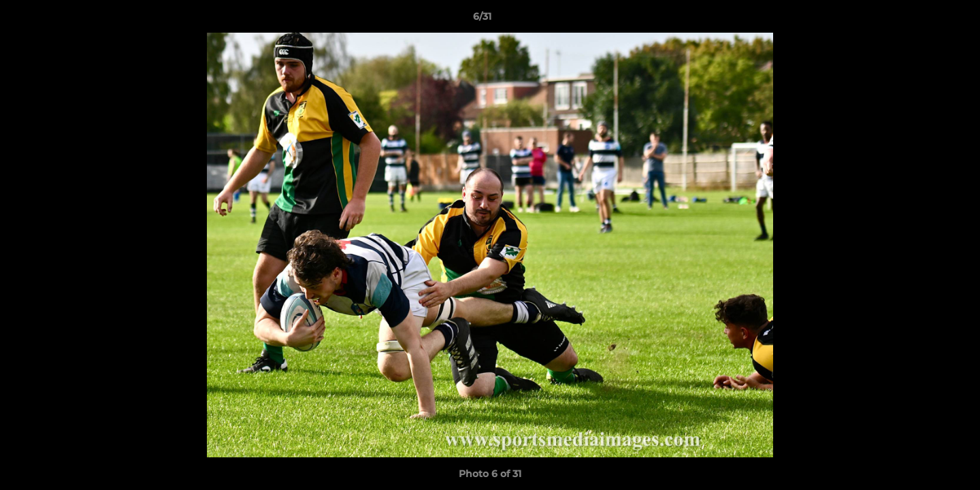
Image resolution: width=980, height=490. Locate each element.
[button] (923, 20)
